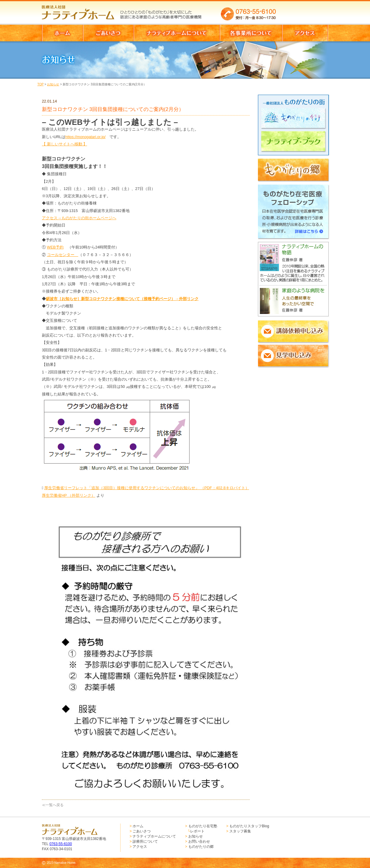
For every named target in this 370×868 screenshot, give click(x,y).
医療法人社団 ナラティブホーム (81, 11)
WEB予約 (55, 247)
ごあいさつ (142, 831)
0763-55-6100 (61, 844)
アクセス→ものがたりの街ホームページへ (79, 218)
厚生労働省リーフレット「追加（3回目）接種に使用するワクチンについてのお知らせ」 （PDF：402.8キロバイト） (147, 488)
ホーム (138, 826)
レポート (197, 831)
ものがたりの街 (295, 119)
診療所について (145, 841)
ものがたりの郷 (201, 847)
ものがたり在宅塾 (203, 826)
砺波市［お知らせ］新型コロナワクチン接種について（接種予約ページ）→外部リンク (122, 299)
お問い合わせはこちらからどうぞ (305, 11)
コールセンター (63, 255)
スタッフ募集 (240, 831)
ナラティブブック (295, 144)
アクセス (140, 847)
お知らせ (53, 84)
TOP (41, 84)
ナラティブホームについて (154, 836)
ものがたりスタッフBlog (249, 826)
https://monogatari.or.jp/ (86, 137)
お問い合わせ (199, 841)
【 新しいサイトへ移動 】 (64, 144)
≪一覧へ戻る (53, 805)
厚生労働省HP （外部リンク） (69, 495)
